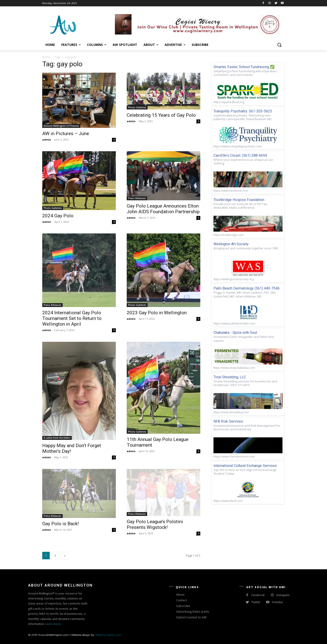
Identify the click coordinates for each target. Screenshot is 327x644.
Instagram (283, 595)
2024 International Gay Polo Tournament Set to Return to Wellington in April (72, 318)
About (180, 594)
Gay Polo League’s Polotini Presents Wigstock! (155, 524)
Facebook (258, 595)
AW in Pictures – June (66, 134)
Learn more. (53, 624)
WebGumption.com (108, 635)
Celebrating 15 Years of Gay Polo (161, 115)
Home (46, 57)
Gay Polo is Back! (61, 524)
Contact (182, 600)
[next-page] (65, 556)
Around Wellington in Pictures (61, 126)
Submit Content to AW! (191, 617)
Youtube (277, 602)
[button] (279, 45)
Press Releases (137, 198)
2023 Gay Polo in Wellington (157, 313)
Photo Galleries (137, 107)
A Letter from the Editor (57, 438)
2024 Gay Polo (58, 216)
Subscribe (183, 606)
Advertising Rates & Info (193, 612)
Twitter (256, 602)
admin (47, 140)
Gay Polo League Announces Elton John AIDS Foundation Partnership (163, 209)
